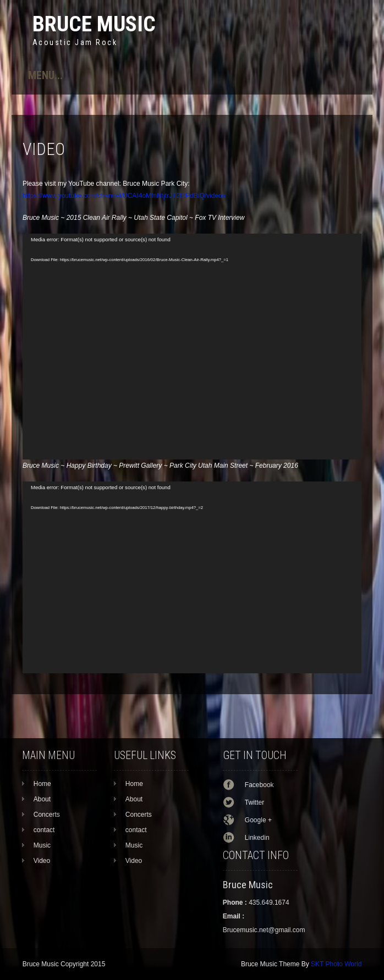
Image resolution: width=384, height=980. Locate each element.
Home (42, 784)
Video (42, 861)
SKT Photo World (336, 964)
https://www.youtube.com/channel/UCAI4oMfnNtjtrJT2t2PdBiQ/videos (124, 196)
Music (42, 845)
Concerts (47, 815)
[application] (192, 347)
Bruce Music (94, 24)
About (42, 799)
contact (44, 830)
